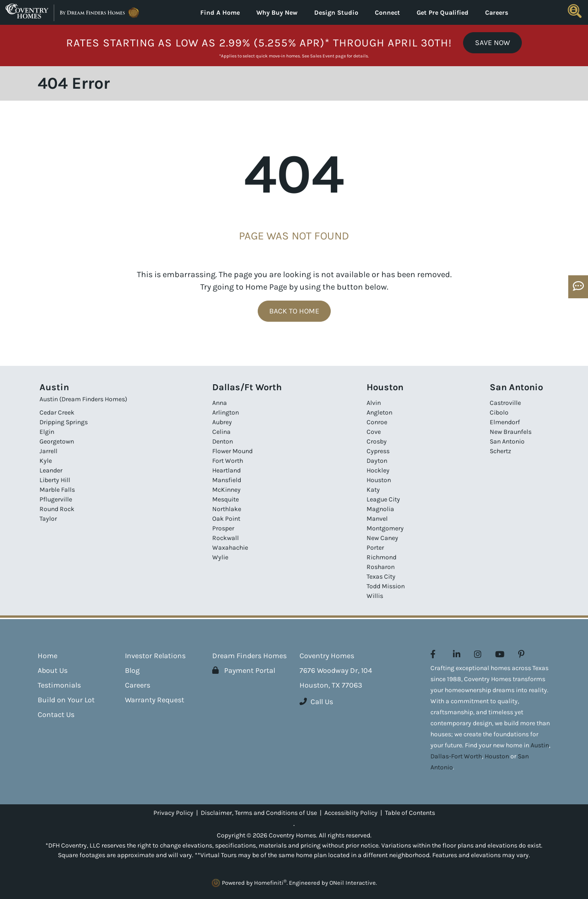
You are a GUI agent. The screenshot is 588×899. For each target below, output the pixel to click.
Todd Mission (386, 586)
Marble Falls (57, 490)
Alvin (374, 403)
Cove (374, 432)
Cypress (378, 451)
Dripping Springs (64, 422)
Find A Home (220, 13)
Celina (221, 432)
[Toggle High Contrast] (294, 825)
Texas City (381, 577)
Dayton (377, 461)
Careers (497, 13)
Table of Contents (410, 813)
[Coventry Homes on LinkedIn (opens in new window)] (457, 654)
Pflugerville (56, 499)
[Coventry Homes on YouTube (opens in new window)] (500, 654)
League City (383, 499)
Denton (223, 441)
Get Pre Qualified (443, 13)
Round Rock (57, 509)
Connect (387, 13)
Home (48, 656)
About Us (53, 670)
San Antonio (507, 441)
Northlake (227, 509)
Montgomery (385, 528)
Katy (373, 490)
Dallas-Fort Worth (456, 756)
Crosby (377, 441)
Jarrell (48, 451)
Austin (540, 745)
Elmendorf (505, 422)
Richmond (382, 557)
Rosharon (381, 567)
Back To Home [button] (294, 311)
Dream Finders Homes (249, 656)
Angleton (379, 413)
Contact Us (56, 714)
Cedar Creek (57, 413)
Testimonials (59, 685)
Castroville (505, 403)
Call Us (316, 702)
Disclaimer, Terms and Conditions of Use (259, 813)
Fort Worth (228, 461)
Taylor (48, 519)
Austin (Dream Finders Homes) (83, 399)
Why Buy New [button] (277, 13)
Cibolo (499, 413)
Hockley (378, 470)
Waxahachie (230, 548)
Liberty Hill (55, 480)
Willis (375, 596)
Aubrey (222, 422)
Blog (132, 670)
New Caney (382, 538)
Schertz (500, 451)
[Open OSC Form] (578, 287)
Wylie (220, 557)
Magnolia (380, 509)
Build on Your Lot (66, 700)
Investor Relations (155, 656)
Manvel (377, 519)
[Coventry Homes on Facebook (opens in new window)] (433, 654)
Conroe (377, 422)
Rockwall (226, 538)
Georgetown (57, 441)
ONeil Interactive (353, 883)
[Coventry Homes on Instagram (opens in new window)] (478, 654)
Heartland (226, 470)
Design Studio (336, 13)
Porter (375, 548)
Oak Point (226, 519)
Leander (51, 470)
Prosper (223, 528)
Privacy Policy (173, 813)
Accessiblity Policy (351, 813)
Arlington (226, 413)
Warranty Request (155, 700)
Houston (379, 480)
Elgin (47, 432)
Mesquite (226, 499)
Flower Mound (232, 451)
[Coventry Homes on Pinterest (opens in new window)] (521, 654)
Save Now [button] (492, 43)
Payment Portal (244, 670)
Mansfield (227, 480)
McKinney (226, 490)
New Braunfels (511, 432)
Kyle (46, 461)
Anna (220, 403)
